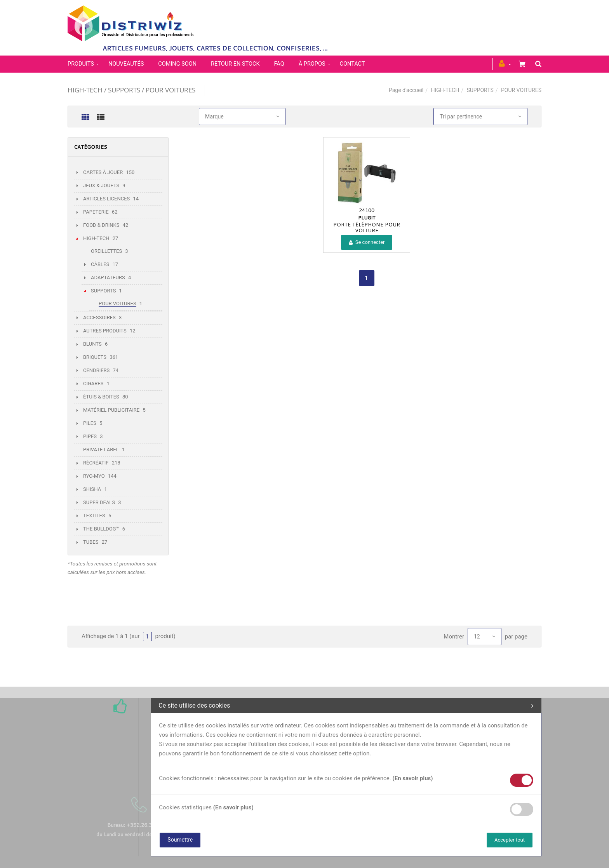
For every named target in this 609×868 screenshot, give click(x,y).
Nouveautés (126, 64)
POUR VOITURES (117, 304)
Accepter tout (510, 840)
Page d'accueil (406, 90)
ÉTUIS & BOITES (101, 397)
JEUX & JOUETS (101, 185)
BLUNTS (92, 344)
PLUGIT (367, 217)
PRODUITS (81, 64)
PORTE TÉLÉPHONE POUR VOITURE (367, 227)
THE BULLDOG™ (101, 529)
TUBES (91, 542)
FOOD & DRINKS (101, 225)
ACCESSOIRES (99, 317)
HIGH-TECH (445, 90)
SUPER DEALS (99, 502)
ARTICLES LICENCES (106, 199)
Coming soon (177, 64)
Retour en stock (235, 64)
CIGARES (93, 384)
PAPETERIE (96, 212)
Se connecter (367, 242)
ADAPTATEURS (108, 277)
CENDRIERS (96, 370)
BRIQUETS (95, 357)
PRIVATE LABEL (101, 450)
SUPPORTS (480, 90)
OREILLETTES (106, 251)
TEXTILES (94, 516)
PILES (90, 423)
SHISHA (92, 489)
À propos (312, 64)
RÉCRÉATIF (96, 463)
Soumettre (180, 840)
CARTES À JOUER (103, 172)
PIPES (90, 436)
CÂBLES (100, 264)
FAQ (279, 64)
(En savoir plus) (412, 778)
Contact (352, 64)
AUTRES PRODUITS (105, 331)
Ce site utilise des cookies (346, 706)
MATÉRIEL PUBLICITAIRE (111, 410)
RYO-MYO (94, 476)
